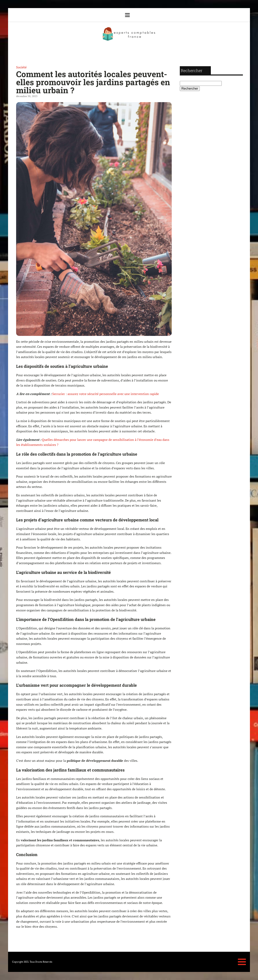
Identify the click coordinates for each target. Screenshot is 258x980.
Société (21, 67)
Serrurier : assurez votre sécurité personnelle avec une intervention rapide (106, 394)
